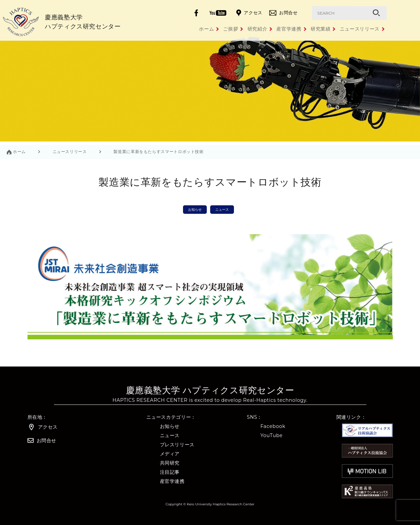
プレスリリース (177, 445)
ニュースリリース (360, 29)
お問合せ (284, 13)
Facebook (273, 426)
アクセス (249, 13)
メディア (170, 454)
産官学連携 (273, 29)
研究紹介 (233, 29)
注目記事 (170, 472)
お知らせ (195, 210)
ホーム (167, 29)
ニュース (222, 210)
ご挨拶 (199, 29)
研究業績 (313, 29)
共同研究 (170, 463)
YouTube (272, 436)
